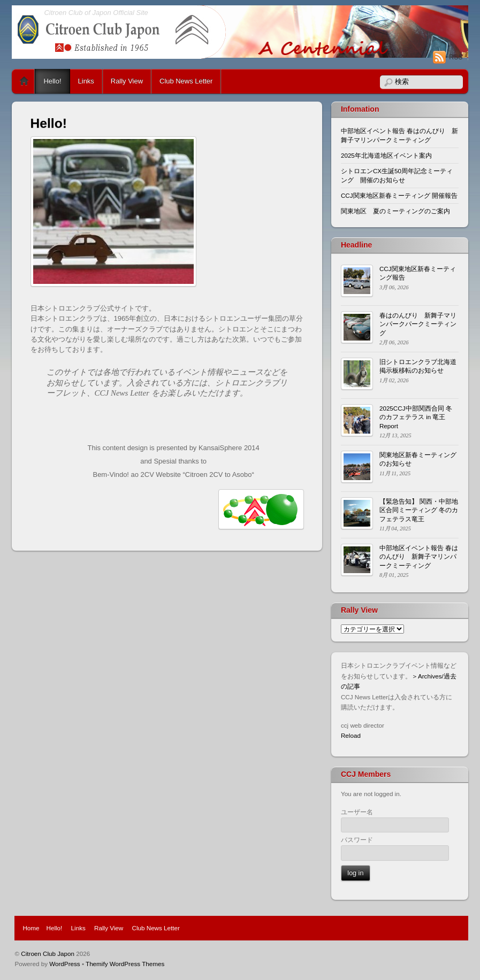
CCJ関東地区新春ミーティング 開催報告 (399, 195)
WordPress (64, 964)
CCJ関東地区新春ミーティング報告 (418, 273)
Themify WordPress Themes (125, 964)
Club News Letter (186, 81)
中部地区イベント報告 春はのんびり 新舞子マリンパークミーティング (419, 557)
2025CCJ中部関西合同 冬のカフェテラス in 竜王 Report (416, 417)
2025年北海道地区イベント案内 (386, 155)
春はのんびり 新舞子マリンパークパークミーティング (418, 324)
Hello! (52, 81)
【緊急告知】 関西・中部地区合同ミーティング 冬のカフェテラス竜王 (419, 510)
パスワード (357, 840)
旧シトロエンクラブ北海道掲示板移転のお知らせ (418, 366)
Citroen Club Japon (48, 954)
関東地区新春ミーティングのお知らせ (418, 459)
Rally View (127, 81)
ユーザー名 (357, 812)
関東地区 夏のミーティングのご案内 (395, 211)
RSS (456, 57)
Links (86, 81)
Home (24, 81)
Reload (351, 735)
